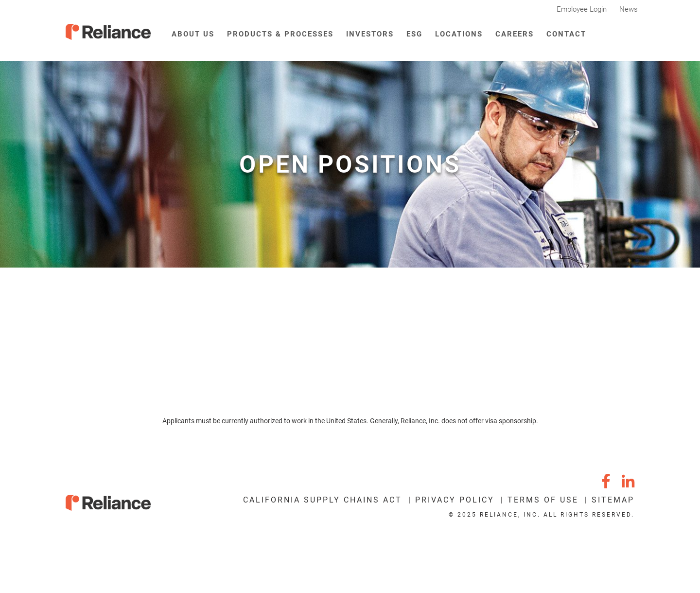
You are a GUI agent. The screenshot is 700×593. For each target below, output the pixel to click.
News (629, 9)
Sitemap (613, 500)
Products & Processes (280, 34)
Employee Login (582, 9)
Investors (370, 34)
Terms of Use (543, 500)
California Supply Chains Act (323, 500)
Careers (515, 34)
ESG (414, 34)
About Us (193, 34)
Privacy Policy (455, 500)
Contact (566, 34)
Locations (459, 34)
